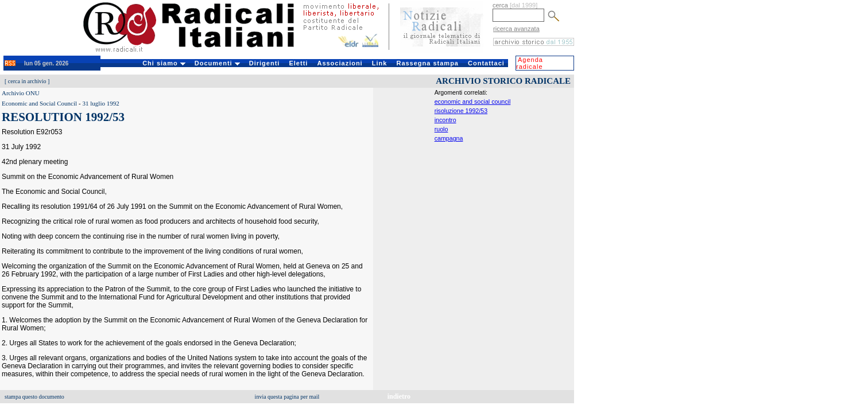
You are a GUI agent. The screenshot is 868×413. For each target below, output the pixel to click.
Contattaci (486, 63)
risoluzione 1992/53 (461, 111)
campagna (449, 138)
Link (380, 63)
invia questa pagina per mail (287, 397)
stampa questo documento (34, 397)
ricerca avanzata (516, 29)
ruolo (441, 129)
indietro (399, 396)
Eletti (298, 63)
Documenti (217, 63)
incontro (445, 120)
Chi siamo (164, 63)
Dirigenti (265, 63)
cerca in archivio (27, 81)
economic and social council (473, 102)
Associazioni (340, 63)
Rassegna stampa (427, 63)
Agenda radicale (530, 63)
